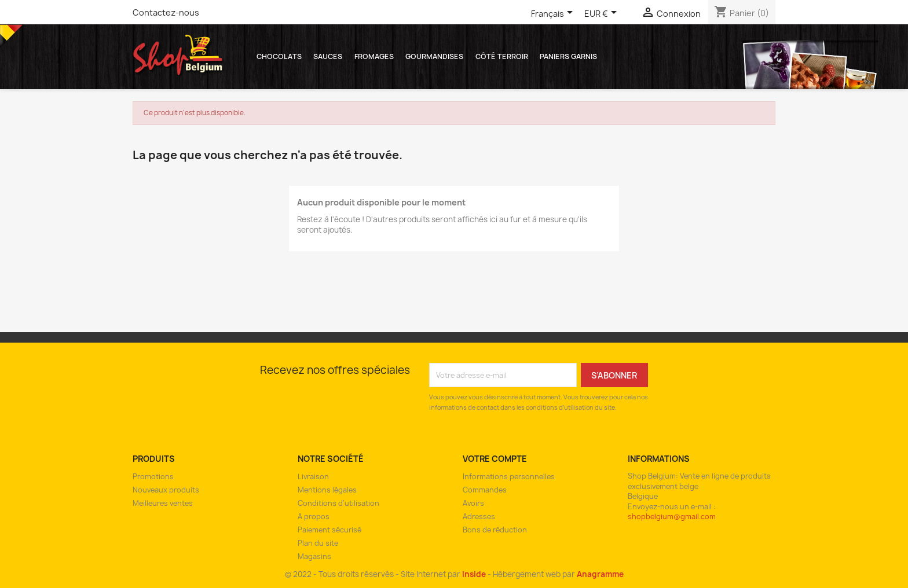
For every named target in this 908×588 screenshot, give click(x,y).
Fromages (374, 56)
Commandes (485, 490)
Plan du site (318, 543)
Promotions (153, 477)
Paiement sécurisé (329, 530)
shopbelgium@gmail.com (672, 517)
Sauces (328, 56)
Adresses (479, 517)
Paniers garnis (568, 56)
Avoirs (473, 503)
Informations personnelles (509, 477)
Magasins (314, 556)
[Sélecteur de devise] (603, 14)
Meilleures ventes (163, 503)
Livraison (313, 477)
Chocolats (279, 56)
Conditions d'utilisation (338, 503)
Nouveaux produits (166, 490)
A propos (314, 517)
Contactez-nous (166, 12)
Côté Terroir (502, 56)
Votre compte (495, 459)
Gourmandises (434, 56)
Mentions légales (327, 490)
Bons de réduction (495, 530)
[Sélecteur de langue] (554, 14)
